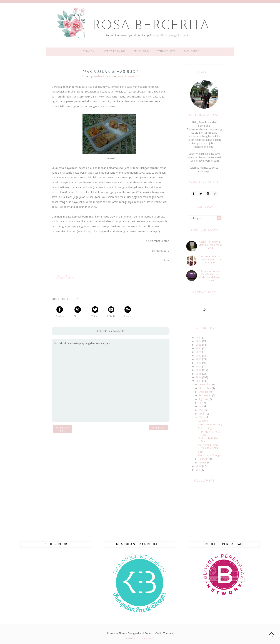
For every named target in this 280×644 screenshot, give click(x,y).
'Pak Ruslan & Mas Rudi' (209, 433)
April (202, 414)
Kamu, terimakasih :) (210, 424)
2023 (199, 345)
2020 (199, 355)
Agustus (204, 399)
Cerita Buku (141, 51)
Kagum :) (203, 421)
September (205, 395)
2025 (199, 337)
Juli (201, 403)
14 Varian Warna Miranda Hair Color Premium (210, 259)
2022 (199, 348)
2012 (199, 466)
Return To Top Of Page (140, 638)
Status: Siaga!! (206, 428)
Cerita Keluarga (115, 51)
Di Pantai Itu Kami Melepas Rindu (209, 446)
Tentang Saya (166, 51)
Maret (203, 417)
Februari (204, 459)
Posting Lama (159, 428)
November (205, 388)
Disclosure (191, 51)
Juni (201, 406)
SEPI (201, 452)
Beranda (88, 51)
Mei (201, 410)
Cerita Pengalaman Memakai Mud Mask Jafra (210, 245)
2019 (199, 359)
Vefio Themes (165, 633)
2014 (199, 377)
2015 (199, 374)
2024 (199, 341)
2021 (199, 352)
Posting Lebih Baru (62, 429)
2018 (199, 363)
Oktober (204, 392)
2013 (199, 381)
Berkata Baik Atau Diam (209, 440)
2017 (199, 366)
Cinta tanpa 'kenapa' (210, 455)
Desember (205, 384)
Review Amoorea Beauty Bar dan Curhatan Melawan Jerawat (210, 276)
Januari (203, 462)
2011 (199, 470)
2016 (199, 370)
